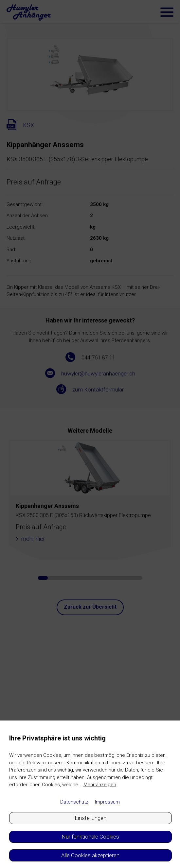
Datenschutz (74, 802)
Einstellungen (90, 818)
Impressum (107, 802)
